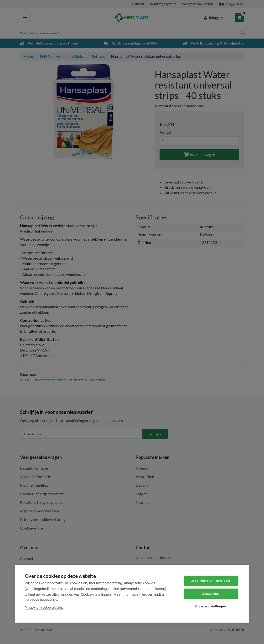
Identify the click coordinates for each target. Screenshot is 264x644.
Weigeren (210, 594)
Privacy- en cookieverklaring (44, 607)
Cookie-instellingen (211, 606)
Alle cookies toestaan (211, 581)
